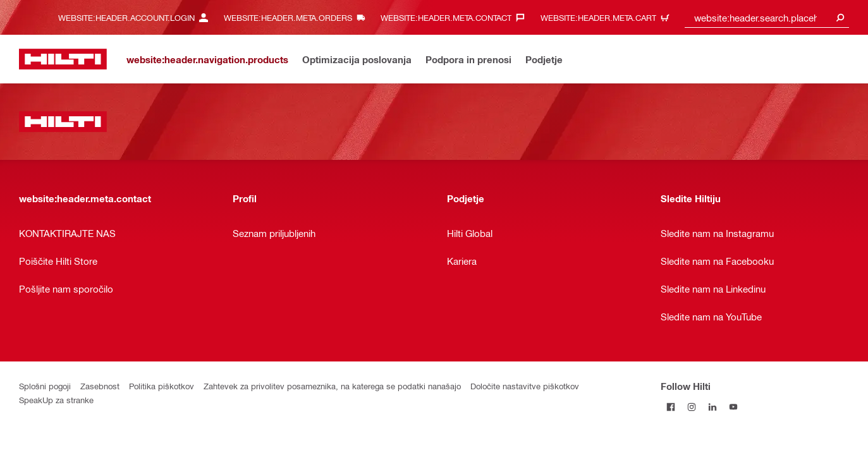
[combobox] (767, 17)
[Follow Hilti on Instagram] (692, 407)
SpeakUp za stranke (56, 400)
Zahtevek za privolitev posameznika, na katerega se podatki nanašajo (332, 386)
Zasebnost (100, 386)
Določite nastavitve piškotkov (525, 386)
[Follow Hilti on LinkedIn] (713, 407)
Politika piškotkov (162, 386)
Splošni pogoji (45, 386)
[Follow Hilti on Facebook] (671, 407)
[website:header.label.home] (63, 59)
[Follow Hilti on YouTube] (734, 407)
